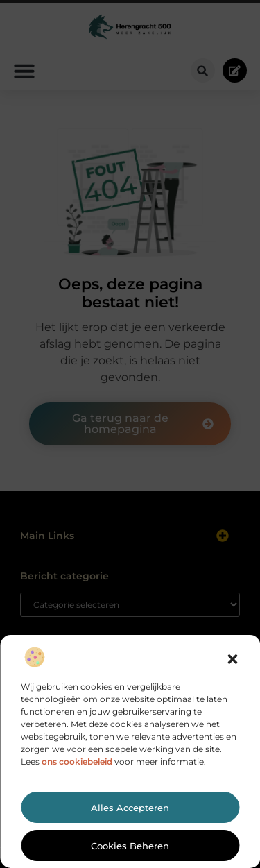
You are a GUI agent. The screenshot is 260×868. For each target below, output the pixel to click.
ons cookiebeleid (77, 761)
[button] (232, 659)
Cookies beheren (130, 846)
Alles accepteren (130, 808)
